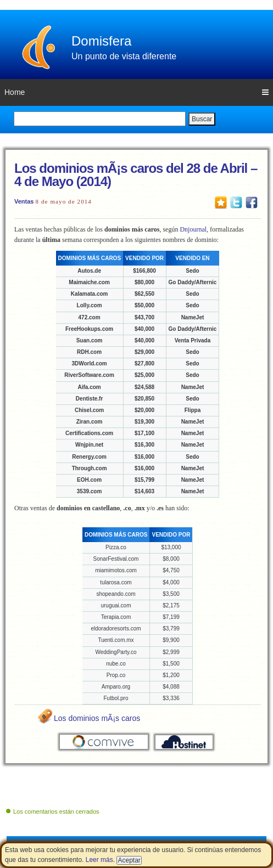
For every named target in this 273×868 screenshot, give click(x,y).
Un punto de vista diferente (124, 56)
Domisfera (101, 41)
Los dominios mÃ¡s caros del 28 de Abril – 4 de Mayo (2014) (136, 175)
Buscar (202, 119)
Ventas (24, 201)
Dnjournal (193, 229)
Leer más (99, 860)
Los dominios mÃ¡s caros (97, 718)
